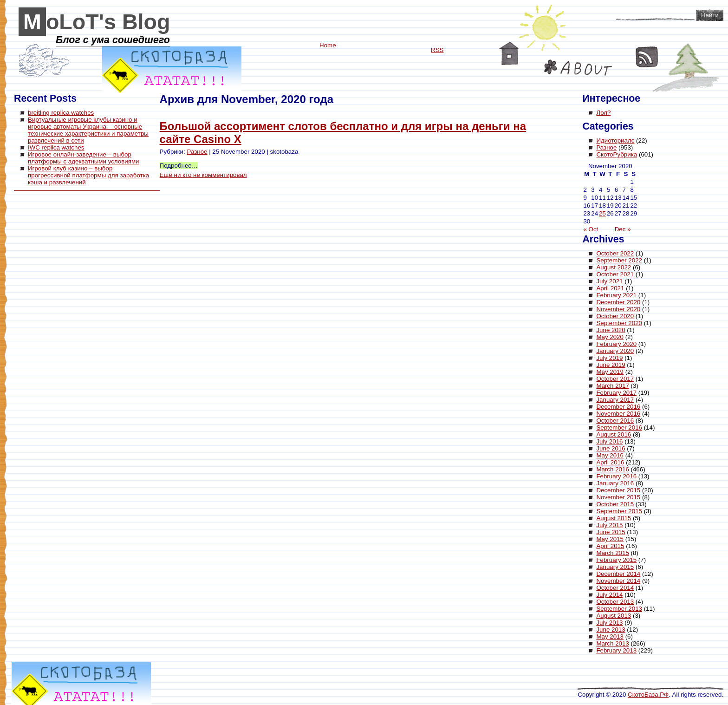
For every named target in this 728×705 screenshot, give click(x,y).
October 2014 (615, 588)
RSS (647, 57)
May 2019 (610, 372)
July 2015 (609, 525)
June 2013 (611, 630)
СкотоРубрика (617, 154)
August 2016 (614, 434)
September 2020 (619, 323)
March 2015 (612, 553)
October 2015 (615, 504)
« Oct (591, 229)
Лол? (603, 113)
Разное (197, 152)
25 (602, 213)
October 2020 (615, 316)
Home (509, 53)
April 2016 (610, 462)
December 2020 (618, 302)
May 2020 (610, 337)
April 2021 (610, 288)
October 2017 (615, 379)
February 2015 (616, 560)
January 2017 (615, 400)
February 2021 (616, 295)
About (578, 68)
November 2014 (618, 581)
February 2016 (616, 476)
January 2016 (615, 483)
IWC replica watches (56, 147)
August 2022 (614, 267)
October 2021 (615, 274)
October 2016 (615, 421)
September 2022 (619, 260)
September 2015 (619, 511)
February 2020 (616, 344)
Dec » (623, 229)
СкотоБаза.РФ (648, 695)
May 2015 (610, 539)
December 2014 (618, 574)
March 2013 (612, 643)
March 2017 (612, 386)
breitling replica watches (61, 113)
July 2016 (609, 441)
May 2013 (610, 636)
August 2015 (614, 518)
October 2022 (615, 253)
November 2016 (618, 414)
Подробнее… (179, 166)
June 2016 (611, 448)
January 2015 (615, 567)
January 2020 (615, 351)
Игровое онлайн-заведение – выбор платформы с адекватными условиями (84, 158)
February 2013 (616, 650)
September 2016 (619, 428)
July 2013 (609, 623)
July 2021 (609, 281)
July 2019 (609, 358)
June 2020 (611, 330)
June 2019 (611, 365)
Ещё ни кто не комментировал (203, 175)
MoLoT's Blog (97, 22)
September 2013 (619, 609)
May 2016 (610, 455)
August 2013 (614, 616)
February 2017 (616, 393)
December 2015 (618, 490)
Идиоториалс (615, 140)
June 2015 (611, 532)
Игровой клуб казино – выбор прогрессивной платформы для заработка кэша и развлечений (88, 175)
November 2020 (618, 309)
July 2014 (609, 595)
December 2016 (618, 407)
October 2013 (615, 602)
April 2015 (610, 546)
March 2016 (612, 469)
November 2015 (618, 497)
